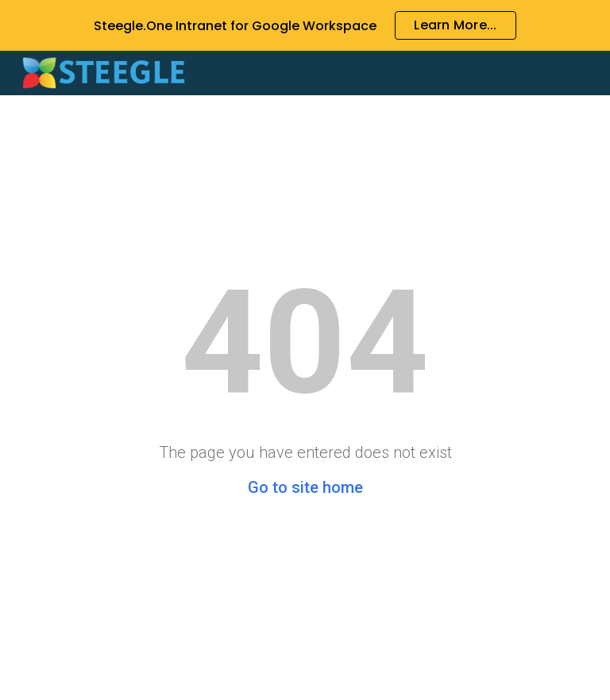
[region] (305, 25)
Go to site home (305, 487)
